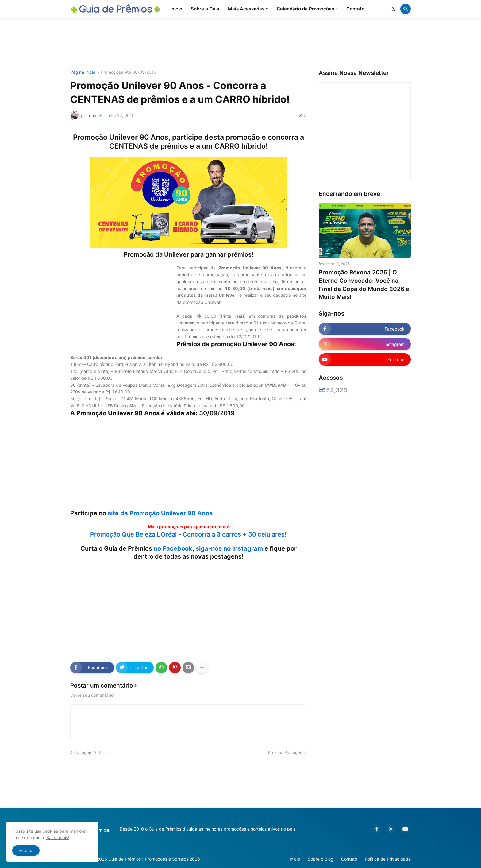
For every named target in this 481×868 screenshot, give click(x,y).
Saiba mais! (58, 837)
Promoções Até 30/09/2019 (129, 72)
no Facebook (173, 548)
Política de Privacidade (388, 859)
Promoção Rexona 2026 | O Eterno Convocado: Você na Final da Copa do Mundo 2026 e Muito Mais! (364, 285)
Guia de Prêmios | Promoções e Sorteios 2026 (154, 859)
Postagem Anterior (91, 752)
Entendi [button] (26, 850)
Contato (349, 859)
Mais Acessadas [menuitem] (246, 9)
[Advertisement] (240, 44)
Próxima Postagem (286, 752)
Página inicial (83, 72)
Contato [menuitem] (355, 9)
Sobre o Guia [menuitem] (205, 9)
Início (295, 859)
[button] (394, 9)
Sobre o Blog (321, 859)
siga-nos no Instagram (229, 548)
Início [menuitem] (176, 9)
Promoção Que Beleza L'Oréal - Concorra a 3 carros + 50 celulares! (188, 534)
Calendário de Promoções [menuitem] (305, 9)
